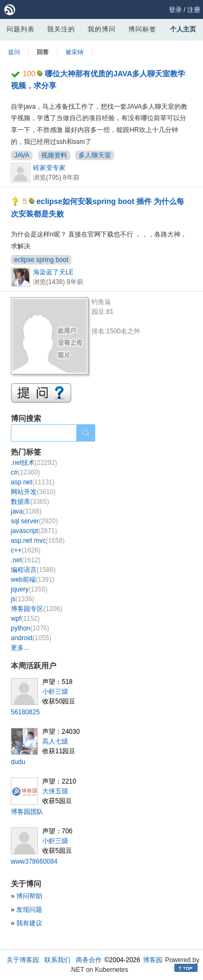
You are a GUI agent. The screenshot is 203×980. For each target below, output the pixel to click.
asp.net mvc (38, 541)
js (22, 599)
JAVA (22, 155)
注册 (194, 10)
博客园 (153, 960)
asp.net (33, 482)
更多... (20, 648)
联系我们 (57, 960)
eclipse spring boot (41, 260)
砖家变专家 (49, 168)
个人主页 (183, 29)
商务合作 (89, 960)
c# (25, 472)
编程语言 (33, 570)
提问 (14, 52)
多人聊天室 (95, 155)
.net (26, 560)
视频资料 (54, 155)
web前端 (33, 580)
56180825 (25, 712)
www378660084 (34, 861)
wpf (25, 619)
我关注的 (61, 29)
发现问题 (29, 910)
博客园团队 (27, 812)
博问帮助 (29, 896)
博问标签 (142, 29)
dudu (18, 762)
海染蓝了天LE (53, 272)
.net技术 (34, 463)
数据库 (30, 502)
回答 (43, 52)
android (31, 638)
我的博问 (102, 29)
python (30, 628)
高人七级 (55, 741)
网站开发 (33, 492)
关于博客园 (23, 960)
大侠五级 (55, 791)
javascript (34, 531)
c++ (26, 550)
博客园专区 (37, 609)
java (26, 511)
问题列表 (21, 29)
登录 (175, 10)
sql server (34, 521)
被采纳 (74, 52)
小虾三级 (55, 692)
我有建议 (29, 923)
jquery (29, 589)
